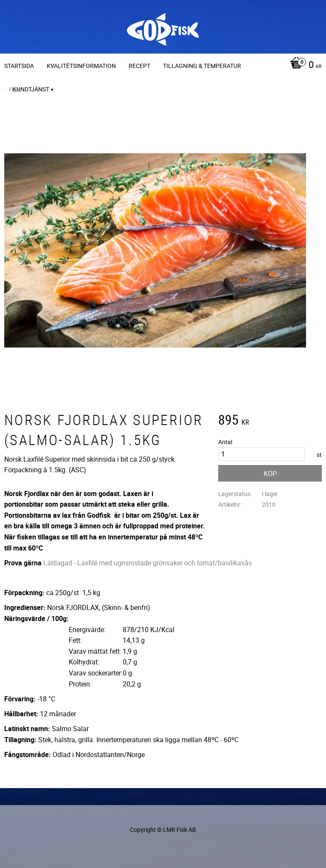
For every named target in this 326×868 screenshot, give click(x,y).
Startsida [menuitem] (19, 66)
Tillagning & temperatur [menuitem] (202, 66)
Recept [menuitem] (139, 66)
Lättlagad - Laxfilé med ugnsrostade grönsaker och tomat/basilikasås (148, 563)
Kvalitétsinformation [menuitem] (81, 66)
